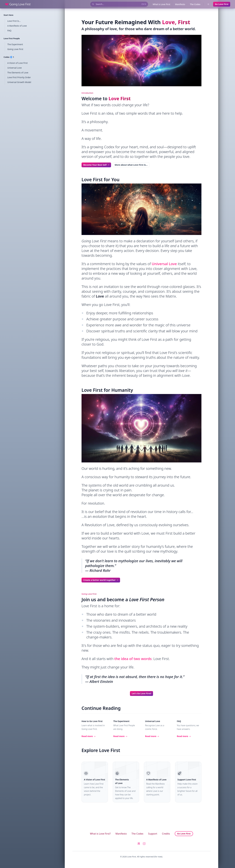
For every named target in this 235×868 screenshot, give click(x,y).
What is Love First (161, 4)
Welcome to (106, 99)
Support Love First (187, 780)
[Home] (18, 4)
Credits (166, 834)
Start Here (8, 15)
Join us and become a (123, 599)
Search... (119, 4)
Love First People (12, 38)
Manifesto (180, 4)
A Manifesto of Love (156, 780)
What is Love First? (100, 834)
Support (153, 834)
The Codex (195, 4)
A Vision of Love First (94, 780)
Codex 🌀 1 (9, 57)
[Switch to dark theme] (208, 4)
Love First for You (100, 180)
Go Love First (222, 4)
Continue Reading (101, 708)
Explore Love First (101, 750)
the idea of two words (133, 659)
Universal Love (164, 264)
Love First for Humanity (107, 390)
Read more (88, 736)
